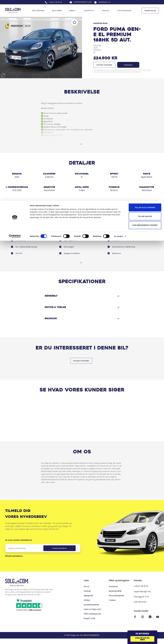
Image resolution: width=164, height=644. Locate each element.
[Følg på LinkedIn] (150, 621)
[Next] (77, 47)
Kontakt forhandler (104, 65)
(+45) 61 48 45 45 (141, 590)
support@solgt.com (142, 595)
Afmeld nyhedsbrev (14, 561)
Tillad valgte (145, 16)
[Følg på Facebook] (135, 621)
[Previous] (5, 47)
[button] (3, 75)
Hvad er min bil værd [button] (142, 639)
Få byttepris (128, 65)
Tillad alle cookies (145, 7)
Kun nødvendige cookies (145, 24)
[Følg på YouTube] (158, 621)
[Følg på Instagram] (143, 621)
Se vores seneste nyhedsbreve (19, 545)
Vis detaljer (118, 36)
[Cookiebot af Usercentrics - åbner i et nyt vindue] (15, 36)
